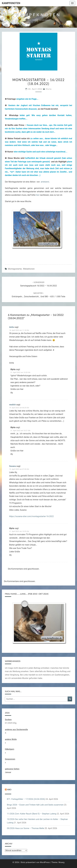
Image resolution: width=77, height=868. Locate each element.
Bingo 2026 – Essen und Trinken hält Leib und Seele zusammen (35, 805)
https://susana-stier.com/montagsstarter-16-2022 (31, 516)
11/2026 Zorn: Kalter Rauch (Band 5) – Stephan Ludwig (32, 814)
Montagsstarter (15, 269)
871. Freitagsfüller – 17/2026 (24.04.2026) (26, 799)
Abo (9, 789)
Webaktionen (29, 269)
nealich (12, 405)
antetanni (45, 182)
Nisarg (62, 862)
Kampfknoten (11, 3)
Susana (13, 466)
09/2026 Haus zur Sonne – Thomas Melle (26, 828)
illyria (49, 89)
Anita (12, 327)
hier (38, 195)
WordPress (45, 862)
